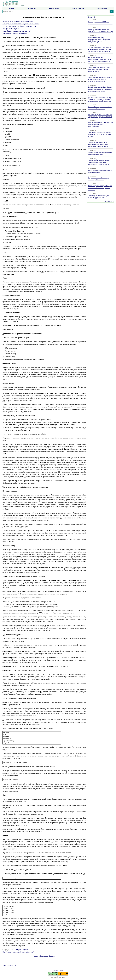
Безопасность (54, 8)
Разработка (32, 8)
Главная (55, 970)
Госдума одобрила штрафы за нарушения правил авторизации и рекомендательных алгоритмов (99, 144)
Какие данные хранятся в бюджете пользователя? (21, 24)
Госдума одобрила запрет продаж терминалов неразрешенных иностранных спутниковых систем (99, 162)
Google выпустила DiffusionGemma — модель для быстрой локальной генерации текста (100, 69)
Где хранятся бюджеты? (11, 29)
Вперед (52, 956)
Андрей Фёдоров (22, 950)
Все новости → (109, 201)
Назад (36, 956)
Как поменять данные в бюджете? (15, 33)
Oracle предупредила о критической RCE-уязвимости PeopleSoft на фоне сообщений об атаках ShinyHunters (100, 50)
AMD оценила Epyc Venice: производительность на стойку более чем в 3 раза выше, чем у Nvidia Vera (100, 60)
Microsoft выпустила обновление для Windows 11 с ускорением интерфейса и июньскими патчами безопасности (100, 99)
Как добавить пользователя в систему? (17, 31)
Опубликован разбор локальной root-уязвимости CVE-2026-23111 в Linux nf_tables (100, 135)
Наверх (61, 970)
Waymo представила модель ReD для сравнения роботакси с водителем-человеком (100, 188)
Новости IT (91, 17)
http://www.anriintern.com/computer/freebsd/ (18, 952)
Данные (11, 8)
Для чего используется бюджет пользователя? (20, 26)
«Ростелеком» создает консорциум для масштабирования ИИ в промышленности (100, 125)
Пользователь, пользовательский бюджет (18, 21)
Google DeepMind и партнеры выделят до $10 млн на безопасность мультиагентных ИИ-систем (100, 79)
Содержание (44, 956)
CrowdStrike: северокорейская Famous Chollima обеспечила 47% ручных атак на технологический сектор (100, 89)
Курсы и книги (102, 8)
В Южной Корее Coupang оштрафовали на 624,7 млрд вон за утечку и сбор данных (99, 40)
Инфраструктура (78, 8)
